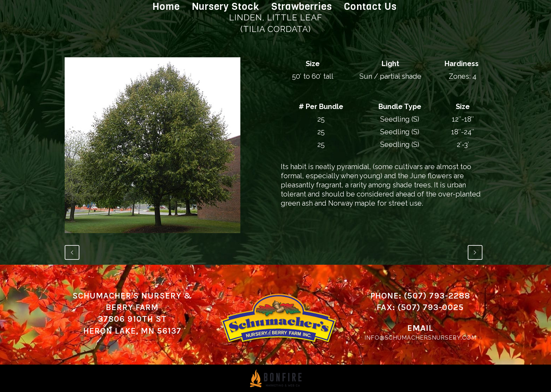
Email (420, 328)
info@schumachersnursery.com (420, 338)
